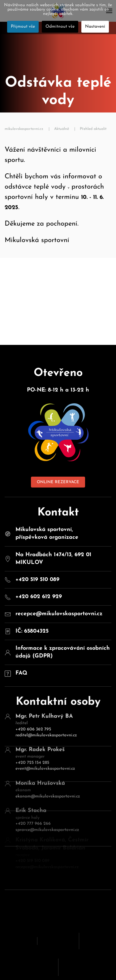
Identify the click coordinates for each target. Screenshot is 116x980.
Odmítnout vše (60, 27)
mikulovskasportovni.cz (24, 129)
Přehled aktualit (93, 129)
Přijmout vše (23, 27)
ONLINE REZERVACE (58, 482)
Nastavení (95, 27)
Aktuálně (62, 129)
